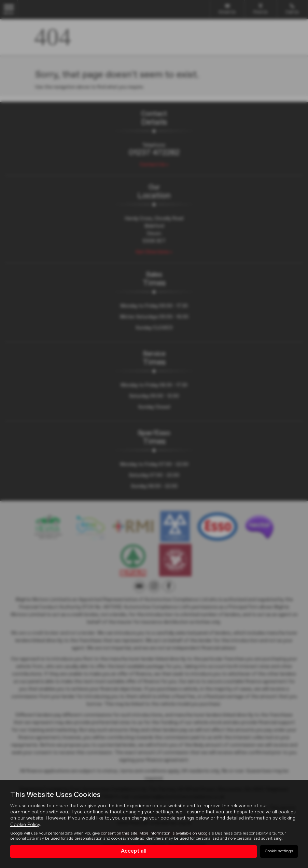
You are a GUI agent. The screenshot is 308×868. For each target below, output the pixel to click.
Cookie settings (279, 851)
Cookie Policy (25, 825)
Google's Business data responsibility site (237, 834)
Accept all (134, 851)
